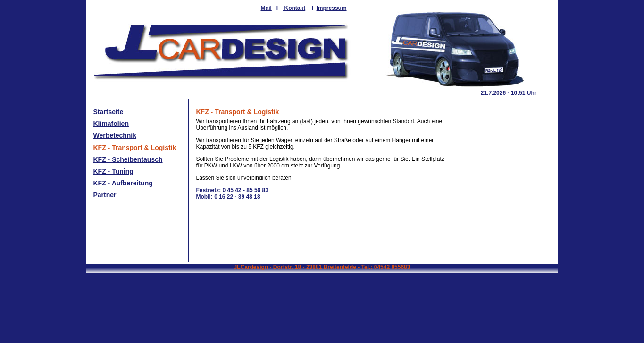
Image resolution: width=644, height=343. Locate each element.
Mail (266, 8)
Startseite (109, 112)
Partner (105, 195)
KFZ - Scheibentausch (128, 159)
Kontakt (294, 8)
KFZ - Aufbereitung (123, 183)
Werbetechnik (115, 135)
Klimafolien (111, 124)
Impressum (332, 8)
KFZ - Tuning (113, 171)
